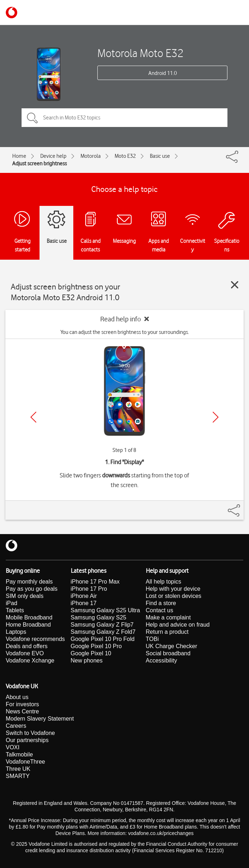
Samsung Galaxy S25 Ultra (105, 610)
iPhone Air (84, 596)
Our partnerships (27, 740)
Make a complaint (168, 617)
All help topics (164, 582)
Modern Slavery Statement (40, 719)
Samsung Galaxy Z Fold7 (103, 632)
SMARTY (18, 776)
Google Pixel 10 (91, 653)
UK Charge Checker (172, 646)
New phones (87, 661)
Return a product (167, 632)
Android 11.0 (163, 73)
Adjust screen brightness (40, 164)
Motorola (91, 156)
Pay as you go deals (32, 589)
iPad (11, 603)
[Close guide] (235, 285)
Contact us (160, 610)
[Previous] (33, 417)
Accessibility (162, 661)
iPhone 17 (84, 603)
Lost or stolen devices (174, 596)
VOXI (13, 747)
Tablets (15, 610)
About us (17, 697)
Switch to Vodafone (30, 733)
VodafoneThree (25, 762)
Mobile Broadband (29, 617)
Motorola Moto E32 (140, 53)
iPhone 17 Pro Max (95, 582)
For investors (22, 704)
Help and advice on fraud (178, 625)
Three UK (18, 769)
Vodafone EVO (25, 653)
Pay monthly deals (29, 582)
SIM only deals (25, 596)
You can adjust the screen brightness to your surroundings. (125, 332)
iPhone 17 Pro (89, 589)
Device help (53, 156)
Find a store (161, 603)
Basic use (160, 156)
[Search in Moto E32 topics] (124, 118)
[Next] (216, 417)
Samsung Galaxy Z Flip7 (102, 625)
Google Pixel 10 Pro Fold (103, 639)
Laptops (16, 632)
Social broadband (168, 653)
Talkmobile (19, 754)
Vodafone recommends (35, 639)
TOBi (152, 639)
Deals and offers (27, 646)
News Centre (22, 711)
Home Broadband (28, 625)
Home (19, 156)
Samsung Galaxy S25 (99, 617)
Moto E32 (125, 156)
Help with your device (173, 589)
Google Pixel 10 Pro (96, 646)
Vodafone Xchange (30, 661)
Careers (16, 726)
